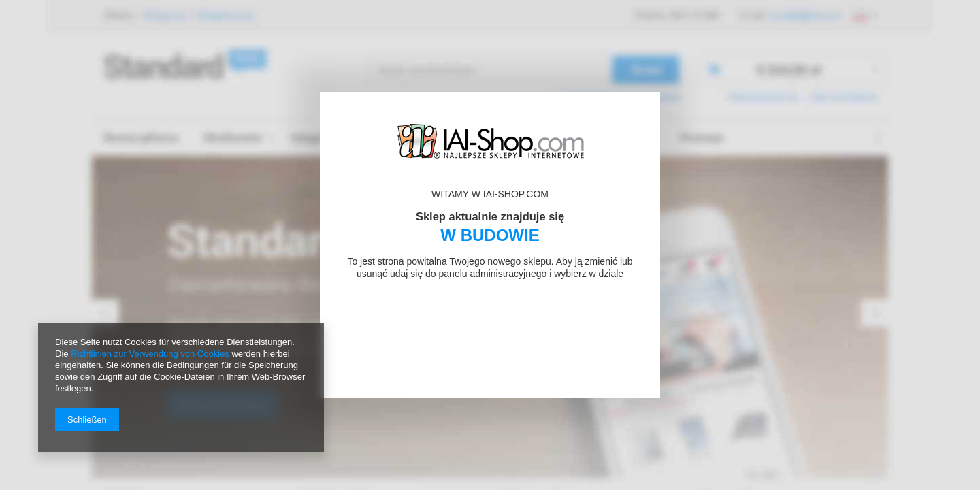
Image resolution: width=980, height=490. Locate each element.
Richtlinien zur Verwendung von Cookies (150, 354)
